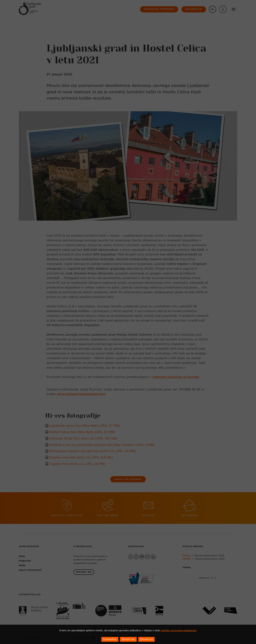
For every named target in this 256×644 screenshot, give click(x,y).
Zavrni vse (146, 639)
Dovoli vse (128, 639)
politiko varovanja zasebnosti (179, 630)
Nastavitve (110, 639)
